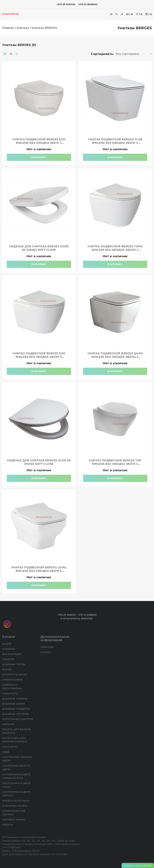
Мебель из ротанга (16, 801)
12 (17, 54)
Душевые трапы (14, 664)
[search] (117, 14)
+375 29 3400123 (66, 4)
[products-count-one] (11, 54)
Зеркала (9, 724)
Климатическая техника (14, 813)
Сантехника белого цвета (16, 768)
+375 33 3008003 (88, 4)
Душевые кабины (15, 699)
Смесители (11, 693)
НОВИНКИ (9, 649)
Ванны (7, 669)
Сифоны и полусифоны (12, 687)
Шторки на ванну (15, 675)
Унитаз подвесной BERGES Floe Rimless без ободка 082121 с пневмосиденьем (115, 143)
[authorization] (122, 14)
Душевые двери (14, 704)
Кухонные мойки (15, 806)
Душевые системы (16, 714)
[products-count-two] (5, 54)
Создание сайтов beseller (138, 865)
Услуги (46, 652)
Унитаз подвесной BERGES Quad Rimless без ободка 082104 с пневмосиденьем (115, 357)
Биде (6, 752)
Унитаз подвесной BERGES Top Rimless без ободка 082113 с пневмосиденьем (115, 464)
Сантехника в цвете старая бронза (16, 776)
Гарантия (47, 647)
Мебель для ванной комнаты (17, 731)
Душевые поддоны (16, 709)
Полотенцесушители (18, 719)
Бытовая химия (14, 820)
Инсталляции (12, 654)
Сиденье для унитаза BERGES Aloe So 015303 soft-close (39, 462)
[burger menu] (111, 14)
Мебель (8, 825)
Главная (8, 28)
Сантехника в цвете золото (16, 794)
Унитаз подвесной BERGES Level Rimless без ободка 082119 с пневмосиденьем (39, 571)
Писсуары (10, 747)
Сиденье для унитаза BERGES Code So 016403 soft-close (39, 248)
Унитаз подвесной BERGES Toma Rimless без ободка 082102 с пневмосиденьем (115, 250)
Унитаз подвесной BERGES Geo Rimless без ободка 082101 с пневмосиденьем (39, 357)
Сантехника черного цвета (17, 759)
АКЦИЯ (7, 644)
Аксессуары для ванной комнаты (15, 740)
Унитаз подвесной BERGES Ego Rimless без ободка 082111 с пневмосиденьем (39, 143)
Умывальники (13, 680)
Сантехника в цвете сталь (16, 785)
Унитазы (23, 28)
